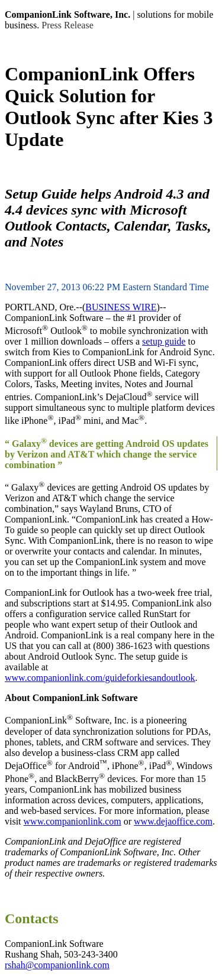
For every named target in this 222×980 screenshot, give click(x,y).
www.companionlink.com (73, 821)
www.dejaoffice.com (173, 821)
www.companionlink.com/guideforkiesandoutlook (100, 678)
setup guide (164, 341)
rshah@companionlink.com (57, 965)
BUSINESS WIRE (121, 307)
